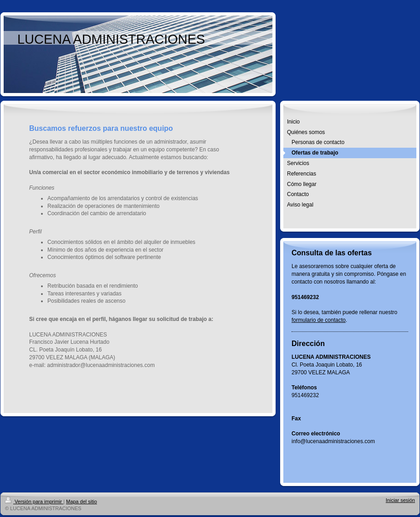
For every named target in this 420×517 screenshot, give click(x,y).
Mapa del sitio (82, 501)
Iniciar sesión (400, 500)
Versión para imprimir (34, 501)
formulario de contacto (319, 320)
